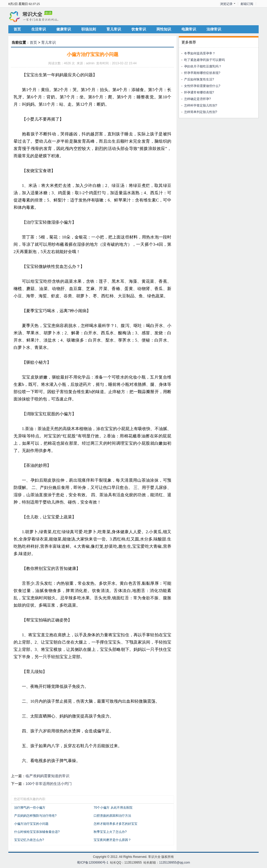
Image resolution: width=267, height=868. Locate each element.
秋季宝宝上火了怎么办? (110, 832)
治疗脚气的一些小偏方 (30, 808)
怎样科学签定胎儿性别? (201, 105)
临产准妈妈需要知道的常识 (47, 776)
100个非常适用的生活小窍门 (49, 784)
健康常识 (64, 29)
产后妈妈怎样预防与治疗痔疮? (35, 816)
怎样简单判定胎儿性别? (201, 112)
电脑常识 (189, 29)
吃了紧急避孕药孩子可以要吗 (204, 60)
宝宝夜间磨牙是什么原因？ (112, 840)
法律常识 (214, 29)
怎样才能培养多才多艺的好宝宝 (116, 824)
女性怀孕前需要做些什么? (202, 86)
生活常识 (39, 29)
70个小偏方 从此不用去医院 (113, 808)
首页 (17, 29)
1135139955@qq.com (174, 863)
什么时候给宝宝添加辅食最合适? (37, 832)
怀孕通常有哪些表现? (199, 92)
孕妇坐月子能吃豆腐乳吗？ (203, 66)
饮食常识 (139, 29)
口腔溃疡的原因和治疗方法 (112, 816)
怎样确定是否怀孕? (198, 99)
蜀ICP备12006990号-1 (93, 863)
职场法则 (89, 29)
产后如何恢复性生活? (199, 79)
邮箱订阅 (247, 4)
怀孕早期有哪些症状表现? (202, 73)
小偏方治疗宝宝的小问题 (31, 824)
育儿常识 (114, 29)
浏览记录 (226, 4)
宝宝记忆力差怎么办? (29, 840)
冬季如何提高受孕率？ (200, 53)
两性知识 (164, 29)
